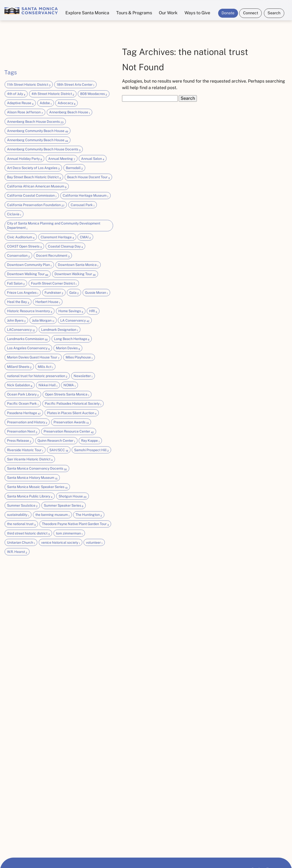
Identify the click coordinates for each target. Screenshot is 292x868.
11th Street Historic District (29, 85)
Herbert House (48, 302)
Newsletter (83, 376)
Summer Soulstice (22, 506)
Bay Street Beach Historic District (34, 177)
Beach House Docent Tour (88, 177)
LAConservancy (21, 330)
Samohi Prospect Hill (91, 450)
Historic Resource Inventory (30, 311)
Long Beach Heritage (72, 339)
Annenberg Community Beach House (38, 131)
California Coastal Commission (32, 196)
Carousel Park (83, 205)
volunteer (94, 543)
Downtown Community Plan (29, 265)
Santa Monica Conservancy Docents (37, 469)
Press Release (19, 441)
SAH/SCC (59, 450)
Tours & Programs (134, 13)
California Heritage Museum (85, 196)
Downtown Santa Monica (78, 265)
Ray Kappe (90, 441)
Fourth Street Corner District (54, 284)
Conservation (18, 256)
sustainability (18, 515)
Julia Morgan (43, 321)
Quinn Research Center (56, 441)
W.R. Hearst (17, 552)
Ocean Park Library (23, 395)
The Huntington (89, 515)
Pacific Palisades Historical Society (73, 404)
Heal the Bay (18, 302)
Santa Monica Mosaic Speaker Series (37, 487)
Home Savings (71, 311)
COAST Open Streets (24, 247)
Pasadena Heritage (24, 413)
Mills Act (45, 367)
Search (274, 13)
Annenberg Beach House (69, 112)
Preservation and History (27, 422)
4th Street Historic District (53, 94)
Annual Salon (93, 159)
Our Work (168, 13)
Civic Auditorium (21, 237)
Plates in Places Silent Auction (72, 413)
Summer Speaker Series (64, 506)
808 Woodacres (94, 94)
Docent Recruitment (53, 256)
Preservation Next (22, 432)
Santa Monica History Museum (32, 478)
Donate (228, 13)
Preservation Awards (71, 422)
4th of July (16, 94)
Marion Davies (68, 348)
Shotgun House (73, 496)
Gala (74, 293)
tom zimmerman (69, 534)
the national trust (21, 524)
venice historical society (61, 543)
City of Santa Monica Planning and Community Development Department (54, 226)
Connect (251, 13)
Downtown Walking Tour (28, 274)
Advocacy (66, 103)
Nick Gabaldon (20, 385)
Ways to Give (197, 13)
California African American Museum (37, 186)
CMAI (85, 237)
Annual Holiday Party (24, 159)
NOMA (69, 385)
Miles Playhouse (79, 357)
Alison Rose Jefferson (25, 112)
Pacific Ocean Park (23, 404)
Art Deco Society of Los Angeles (33, 168)
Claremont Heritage (57, 237)
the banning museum (52, 515)
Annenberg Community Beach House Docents (44, 149)
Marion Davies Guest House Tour (33, 357)
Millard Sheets (19, 367)
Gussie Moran (96, 293)
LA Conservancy (75, 321)
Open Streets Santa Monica (67, 395)
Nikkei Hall (48, 385)
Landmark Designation (60, 330)
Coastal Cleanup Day (65, 247)
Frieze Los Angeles (23, 293)
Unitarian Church (21, 543)
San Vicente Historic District (30, 459)
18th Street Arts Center (75, 85)
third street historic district (28, 534)
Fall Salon (16, 284)
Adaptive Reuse (20, 103)
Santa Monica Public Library (30, 496)
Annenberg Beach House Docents (35, 122)
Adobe (46, 103)
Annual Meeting (62, 159)
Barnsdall (74, 168)
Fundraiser (54, 293)
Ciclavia (14, 214)
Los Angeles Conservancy (28, 348)
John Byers (16, 321)
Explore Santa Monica (87, 13)
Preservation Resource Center (69, 432)
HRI (93, 311)
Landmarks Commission (27, 339)
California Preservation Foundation (36, 205)
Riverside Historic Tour (25, 450)
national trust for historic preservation (37, 376)
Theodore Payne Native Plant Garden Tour (75, 524)
